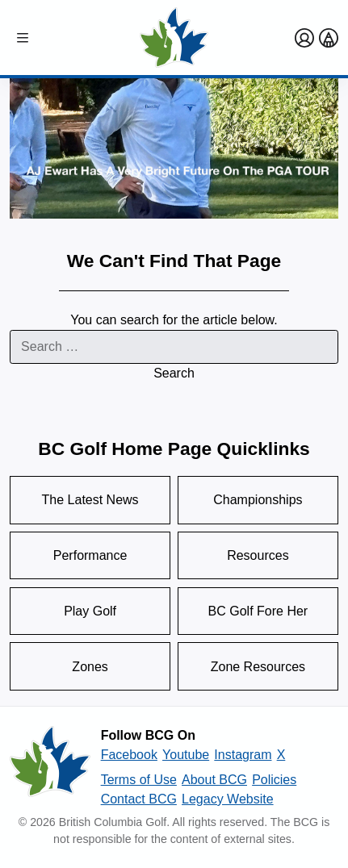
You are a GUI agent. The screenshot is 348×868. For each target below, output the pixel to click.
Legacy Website (228, 799)
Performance (90, 555)
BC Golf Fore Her (258, 611)
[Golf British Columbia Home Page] (174, 38)
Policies (274, 780)
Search (174, 373)
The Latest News (90, 500)
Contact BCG (139, 799)
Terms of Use (139, 780)
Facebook (129, 755)
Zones (90, 667)
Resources (258, 555)
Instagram (243, 755)
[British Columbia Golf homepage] (50, 767)
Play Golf (90, 611)
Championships (258, 500)
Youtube (186, 755)
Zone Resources (258, 667)
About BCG (214, 780)
